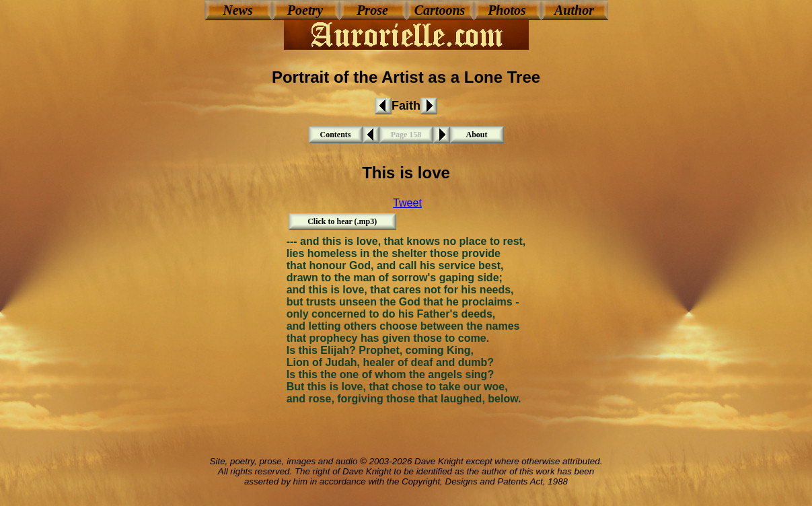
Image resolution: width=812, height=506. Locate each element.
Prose (372, 10)
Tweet (407, 203)
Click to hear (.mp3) (342, 221)
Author (574, 10)
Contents (335, 135)
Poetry (305, 10)
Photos (507, 10)
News (237, 10)
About (476, 135)
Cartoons (440, 10)
